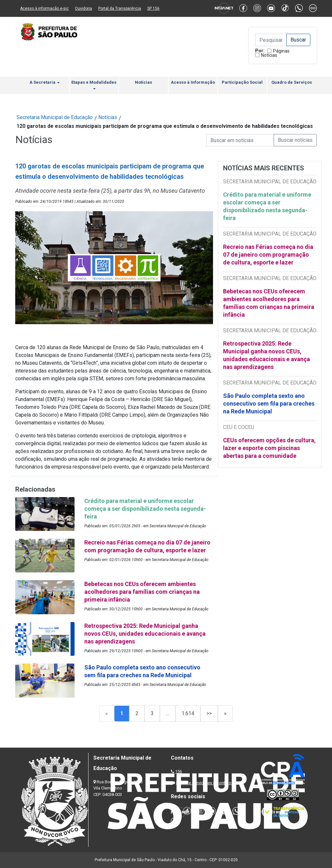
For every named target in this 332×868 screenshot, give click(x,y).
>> (209, 713)
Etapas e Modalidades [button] (94, 85)
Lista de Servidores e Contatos (205, 783)
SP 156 (153, 8)
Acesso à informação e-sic (44, 8)
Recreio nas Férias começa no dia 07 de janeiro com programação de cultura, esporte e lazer (268, 255)
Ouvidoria (83, 8)
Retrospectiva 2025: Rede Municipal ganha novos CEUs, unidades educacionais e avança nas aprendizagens (267, 355)
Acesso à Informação (193, 82)
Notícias (269, 55)
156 (178, 771)
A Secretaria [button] (45, 82)
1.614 (188, 713)
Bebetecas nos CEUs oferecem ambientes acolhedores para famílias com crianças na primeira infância (269, 303)
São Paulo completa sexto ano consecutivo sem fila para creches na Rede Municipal (269, 403)
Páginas (281, 51)
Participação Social (242, 82)
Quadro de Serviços (292, 82)
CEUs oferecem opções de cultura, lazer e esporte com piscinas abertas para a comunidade (269, 448)
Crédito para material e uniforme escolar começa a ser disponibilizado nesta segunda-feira (267, 206)
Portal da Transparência (120, 8)
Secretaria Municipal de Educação (55, 117)
